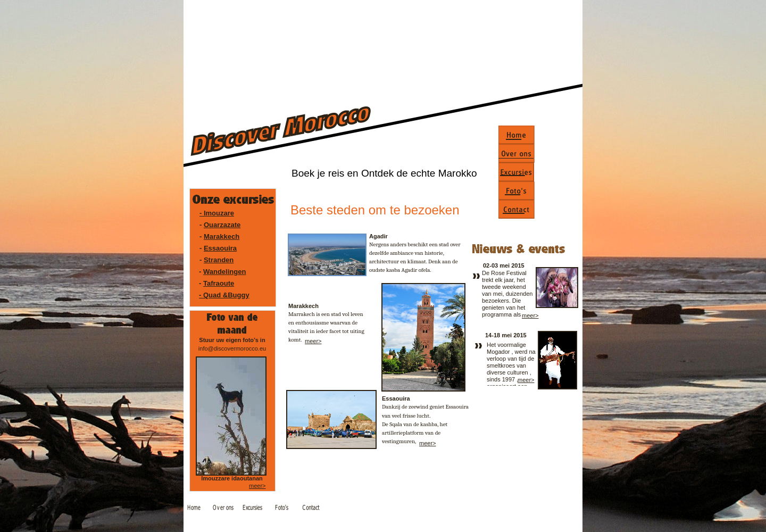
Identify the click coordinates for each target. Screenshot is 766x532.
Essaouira (220, 248)
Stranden (219, 260)
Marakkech (222, 236)
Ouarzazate (222, 225)
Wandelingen (224, 272)
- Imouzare (217, 213)
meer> (313, 341)
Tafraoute (219, 283)
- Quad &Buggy (224, 295)
